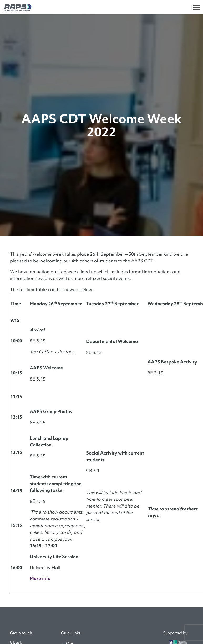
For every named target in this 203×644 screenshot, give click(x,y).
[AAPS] (16, 7)
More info (40, 578)
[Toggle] (197, 7)
